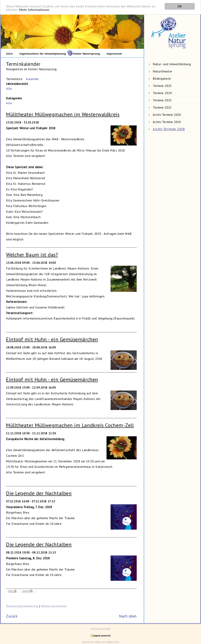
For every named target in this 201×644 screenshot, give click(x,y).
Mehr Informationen (34, 9)
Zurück (12, 616)
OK (180, 6)
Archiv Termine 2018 (169, 128)
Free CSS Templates (107, 642)
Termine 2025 (162, 85)
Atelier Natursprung (86, 53)
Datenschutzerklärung (23, 605)
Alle (9, 88)
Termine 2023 (162, 100)
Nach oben (128, 616)
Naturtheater (163, 71)
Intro (9, 53)
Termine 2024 (162, 92)
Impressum (114, 53)
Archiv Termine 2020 (167, 114)
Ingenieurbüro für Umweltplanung (43, 53)
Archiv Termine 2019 (167, 121)
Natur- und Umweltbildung (172, 63)
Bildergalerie (162, 78)
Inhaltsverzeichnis (54, 605)
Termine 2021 (162, 107)
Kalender (32, 78)
